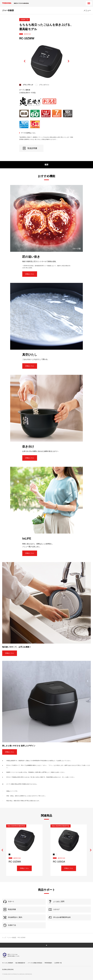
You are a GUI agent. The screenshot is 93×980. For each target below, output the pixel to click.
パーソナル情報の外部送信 (35, 963)
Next (68, 61)
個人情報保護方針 (20, 963)
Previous (25, 61)
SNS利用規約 (48, 963)
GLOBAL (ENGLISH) (8, 969)
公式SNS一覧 (58, 963)
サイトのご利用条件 (8, 963)
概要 (46, 165)
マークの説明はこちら (28, 133)
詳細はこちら (30, 274)
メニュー (87, 10)
